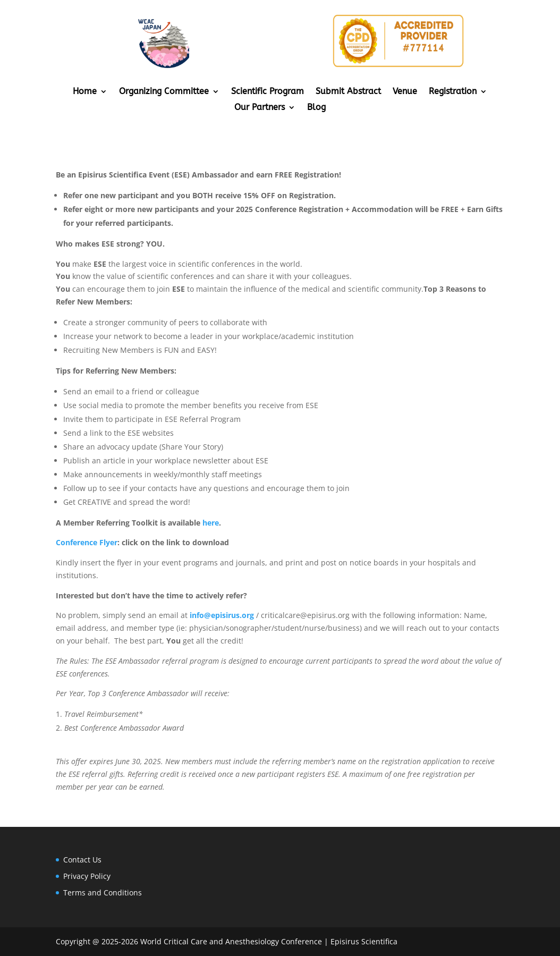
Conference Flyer (87, 542)
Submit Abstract (348, 92)
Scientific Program (268, 92)
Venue (405, 92)
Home (85, 92)
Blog (316, 108)
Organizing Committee (164, 92)
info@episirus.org (222, 615)
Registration (453, 92)
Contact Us (82, 860)
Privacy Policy (87, 876)
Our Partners (260, 108)
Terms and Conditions (103, 892)
